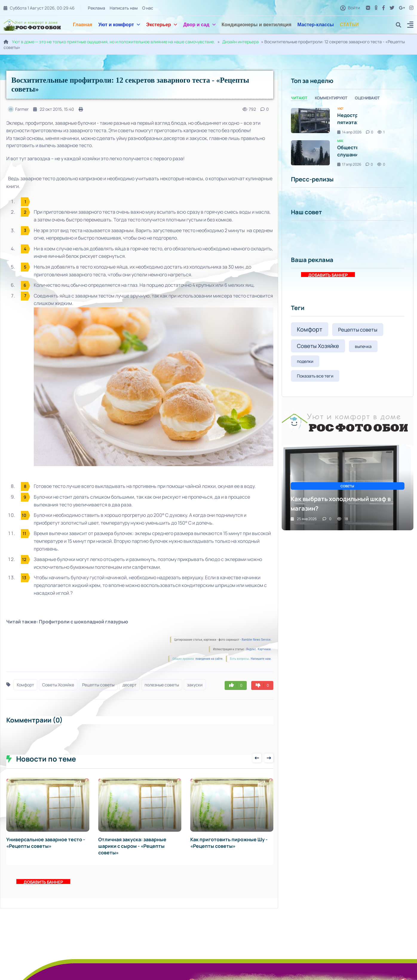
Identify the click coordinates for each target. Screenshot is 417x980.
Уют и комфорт (119, 25)
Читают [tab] (299, 98)
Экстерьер (162, 25)
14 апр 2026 (349, 132)
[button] (410, 26)
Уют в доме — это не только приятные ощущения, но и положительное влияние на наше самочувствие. (114, 42)
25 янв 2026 (304, 519)
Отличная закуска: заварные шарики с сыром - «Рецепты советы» (132, 846)
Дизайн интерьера (240, 42)
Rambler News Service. (257, 640)
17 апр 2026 (349, 164)
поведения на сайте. (209, 659)
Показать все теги (315, 376)
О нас (147, 8)
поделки (305, 361)
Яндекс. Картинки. (259, 649)
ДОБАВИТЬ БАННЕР (43, 882)
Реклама (96, 8)
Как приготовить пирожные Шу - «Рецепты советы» (229, 843)
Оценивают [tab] (367, 98)
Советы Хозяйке (58, 685)
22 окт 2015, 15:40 (54, 109)
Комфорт (25, 685)
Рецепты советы (98, 685)
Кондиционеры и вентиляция (257, 25)
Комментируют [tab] (331, 98)
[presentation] (257, 758)
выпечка (363, 346)
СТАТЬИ (349, 25)
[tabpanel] (348, 137)
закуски (195, 685)
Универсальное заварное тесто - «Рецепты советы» (46, 843)
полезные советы (162, 685)
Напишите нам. (261, 659)
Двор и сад (199, 25)
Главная (83, 25)
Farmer (18, 109)
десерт (129, 685)
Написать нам (123, 8)
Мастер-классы (316, 25)
